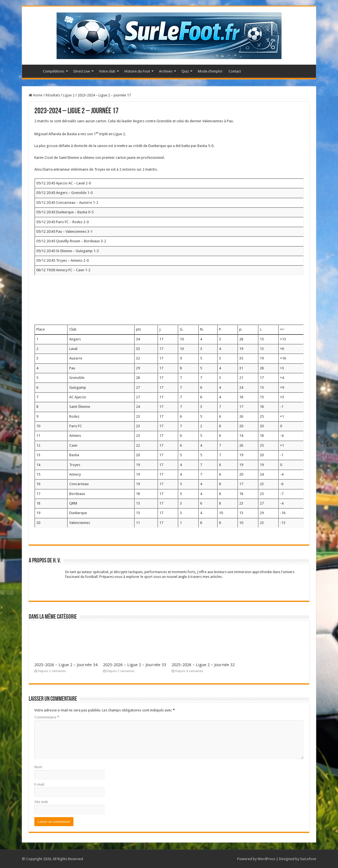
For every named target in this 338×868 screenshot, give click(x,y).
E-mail (39, 784)
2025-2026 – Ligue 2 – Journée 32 (203, 665)
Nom (38, 767)
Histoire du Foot (137, 71)
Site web (41, 802)
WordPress (266, 859)
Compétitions (54, 71)
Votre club (107, 71)
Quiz (185, 71)
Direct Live (82, 71)
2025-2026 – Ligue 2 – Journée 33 (135, 665)
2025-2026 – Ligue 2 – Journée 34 (66, 665)
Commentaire (47, 717)
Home (36, 95)
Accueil (32, 71)
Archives (166, 71)
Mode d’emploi (210, 71)
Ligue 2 (69, 95)
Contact (235, 71)
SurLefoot (308, 859)
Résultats (53, 95)
